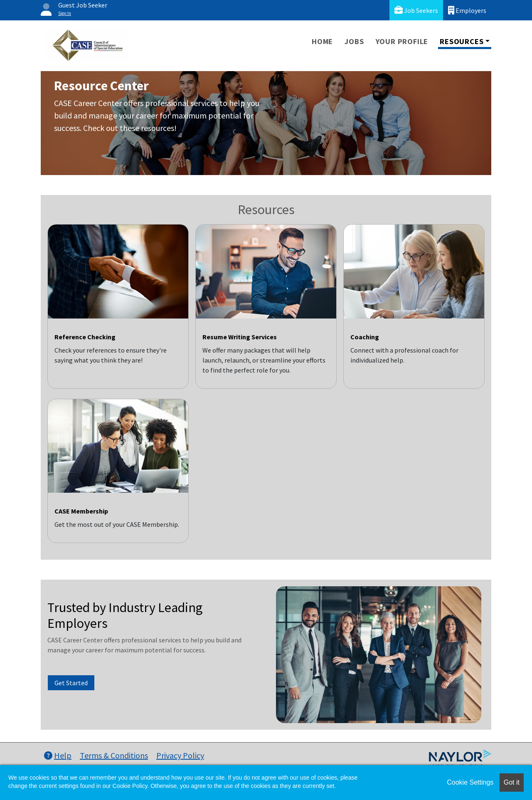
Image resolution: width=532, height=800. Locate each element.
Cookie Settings (470, 782)
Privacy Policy (180, 755)
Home (322, 41)
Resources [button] (462, 41)
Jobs (354, 41)
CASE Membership (81, 511)
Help (58, 755)
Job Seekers (416, 10)
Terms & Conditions (114, 755)
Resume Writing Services (240, 337)
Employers (467, 10)
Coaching (365, 337)
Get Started (71, 683)
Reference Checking (85, 337)
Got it (512, 782)
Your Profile (402, 41)
